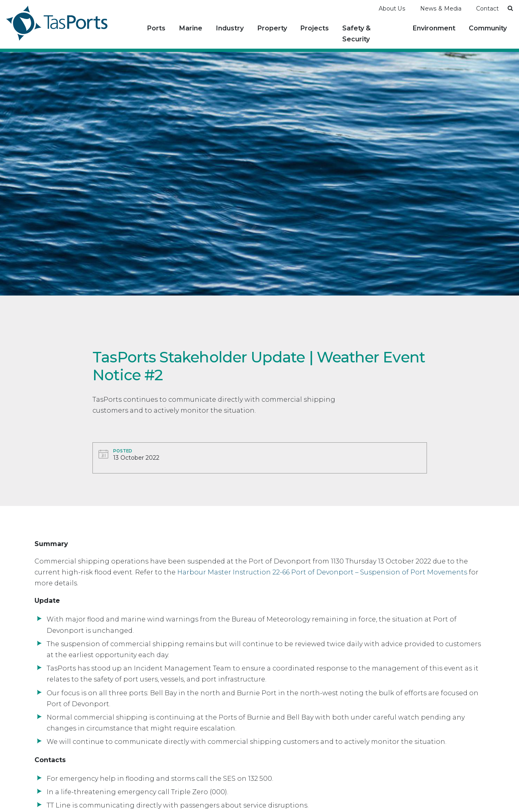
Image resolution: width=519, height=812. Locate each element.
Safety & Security (356, 34)
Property (272, 28)
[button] (510, 8)
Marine (191, 28)
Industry (230, 28)
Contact (487, 9)
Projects (315, 28)
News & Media (441, 9)
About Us (392, 9)
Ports (156, 28)
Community (488, 28)
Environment (434, 28)
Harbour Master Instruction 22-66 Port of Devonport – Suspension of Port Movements (322, 572)
